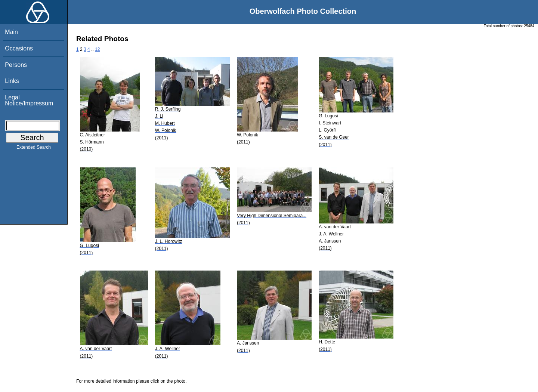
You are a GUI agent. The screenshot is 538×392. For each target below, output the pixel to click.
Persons (16, 65)
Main (11, 32)
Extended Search (34, 149)
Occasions (19, 48)
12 (97, 49)
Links (12, 81)
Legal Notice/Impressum (29, 100)
